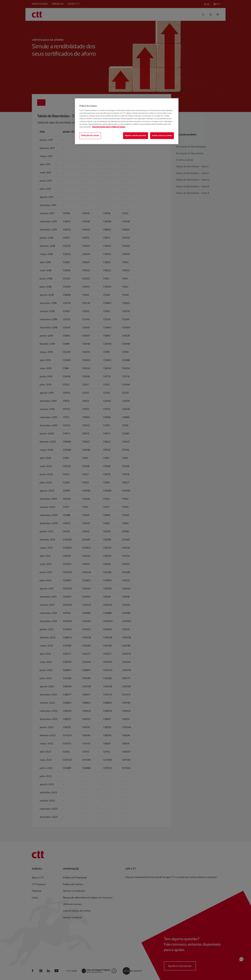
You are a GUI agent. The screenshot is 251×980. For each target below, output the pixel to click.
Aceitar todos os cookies (162, 135)
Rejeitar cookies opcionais (136, 135)
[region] (127, 121)
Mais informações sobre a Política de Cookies (109, 127)
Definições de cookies (90, 135)
